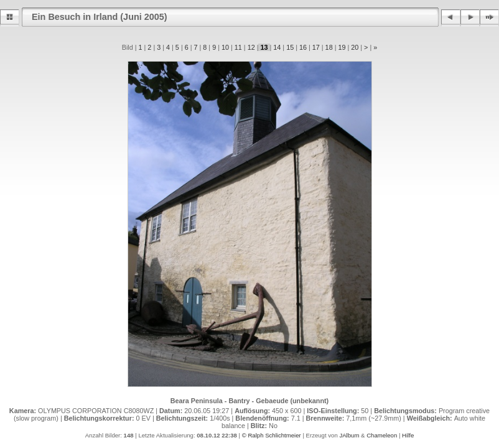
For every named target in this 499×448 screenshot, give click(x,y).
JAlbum (349, 435)
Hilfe (408, 435)
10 (225, 47)
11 (238, 47)
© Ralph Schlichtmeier (272, 435)
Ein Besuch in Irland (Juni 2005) (100, 17)
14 (277, 47)
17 (316, 47)
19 (342, 47)
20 (355, 47)
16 (303, 47)
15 (290, 47)
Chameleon (382, 435)
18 (329, 47)
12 (251, 47)
